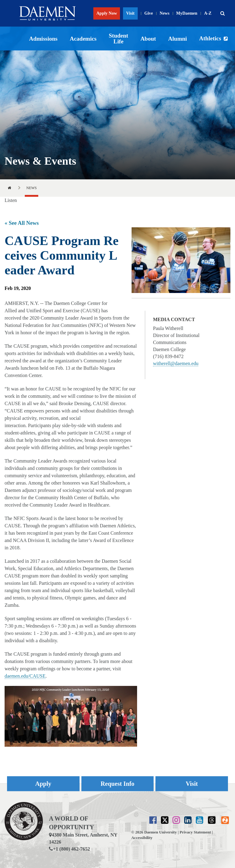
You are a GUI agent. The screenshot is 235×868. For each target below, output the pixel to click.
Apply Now (107, 13)
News (165, 13)
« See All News (22, 223)
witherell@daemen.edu (176, 363)
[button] (222, 13)
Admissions (43, 39)
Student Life (119, 38)
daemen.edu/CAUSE (25, 676)
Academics (83, 39)
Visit (130, 13)
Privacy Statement (195, 832)
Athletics (210, 38)
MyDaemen (187, 13)
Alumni (178, 39)
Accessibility (142, 838)
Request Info (117, 784)
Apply (43, 784)
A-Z (208, 13)
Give (149, 13)
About (148, 39)
